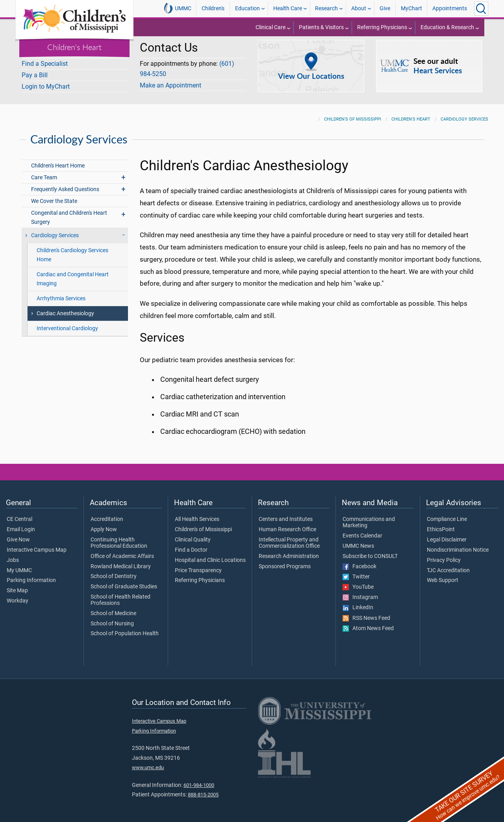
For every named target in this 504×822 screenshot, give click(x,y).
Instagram (360, 593)
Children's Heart (74, 47)
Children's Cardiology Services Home (72, 250)
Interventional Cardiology (67, 324)
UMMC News (358, 541)
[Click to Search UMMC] (481, 9)
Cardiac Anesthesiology (65, 309)
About (359, 8)
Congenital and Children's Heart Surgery (69, 213)
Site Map (17, 586)
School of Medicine (113, 609)
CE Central (19, 515)
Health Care (288, 8)
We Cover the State (54, 196)
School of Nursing (112, 619)
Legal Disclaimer (447, 535)
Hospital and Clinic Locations (210, 556)
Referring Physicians (382, 27)
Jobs (13, 556)
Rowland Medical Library (121, 562)
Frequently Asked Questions (65, 185)
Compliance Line (447, 515)
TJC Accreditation (448, 566)
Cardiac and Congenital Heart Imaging (73, 274)
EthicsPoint (441, 525)
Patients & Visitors (321, 27)
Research (326, 8)
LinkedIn (358, 603)
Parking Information (31, 576)
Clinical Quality (193, 535)
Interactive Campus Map (37, 545)
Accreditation (107, 515)
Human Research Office (287, 525)
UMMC (178, 8)
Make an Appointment (170, 85)
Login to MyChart (46, 86)
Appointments (450, 8)
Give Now (18, 535)
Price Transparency (198, 566)
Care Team (44, 173)
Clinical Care (271, 27)
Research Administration (289, 552)
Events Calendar (362, 531)
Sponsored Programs (285, 562)
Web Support (443, 576)
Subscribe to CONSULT (370, 552)
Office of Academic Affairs (122, 552)
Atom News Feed (368, 624)
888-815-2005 (203, 790)
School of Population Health (125, 629)
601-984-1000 (199, 780)
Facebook (359, 562)
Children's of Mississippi (353, 114)
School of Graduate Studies (124, 582)
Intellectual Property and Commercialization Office (289, 538)
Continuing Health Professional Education (119, 538)
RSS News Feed (366, 614)
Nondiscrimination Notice (458, 545)
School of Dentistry (114, 572)
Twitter (356, 572)
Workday (18, 596)
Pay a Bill (35, 75)
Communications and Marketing (369, 518)
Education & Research (447, 27)
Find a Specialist (45, 64)
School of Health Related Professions (120, 595)
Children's (213, 8)
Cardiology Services (464, 114)
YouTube (358, 582)
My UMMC (19, 566)
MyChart (411, 8)
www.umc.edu (148, 763)
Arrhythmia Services (61, 294)
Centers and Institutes (286, 515)
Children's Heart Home (58, 161)
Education (247, 8)
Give (385, 8)
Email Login (21, 525)
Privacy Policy (444, 556)
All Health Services (197, 515)
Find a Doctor (191, 545)
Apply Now (104, 525)
